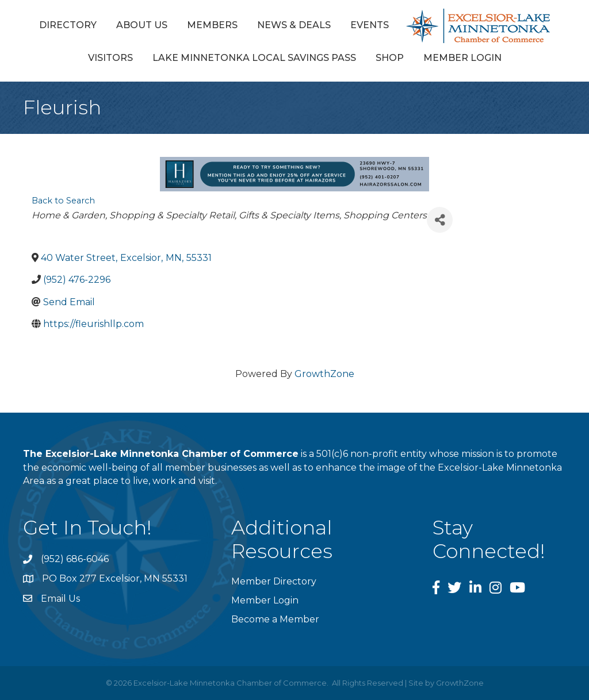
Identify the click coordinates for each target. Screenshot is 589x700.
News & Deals (294, 25)
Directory (68, 25)
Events (370, 25)
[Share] (440, 220)
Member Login (462, 58)
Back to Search (63, 201)
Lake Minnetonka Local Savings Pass (254, 58)
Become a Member (275, 619)
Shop (390, 58)
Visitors (110, 58)
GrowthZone (324, 374)
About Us (142, 25)
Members (212, 25)
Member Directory (274, 581)
